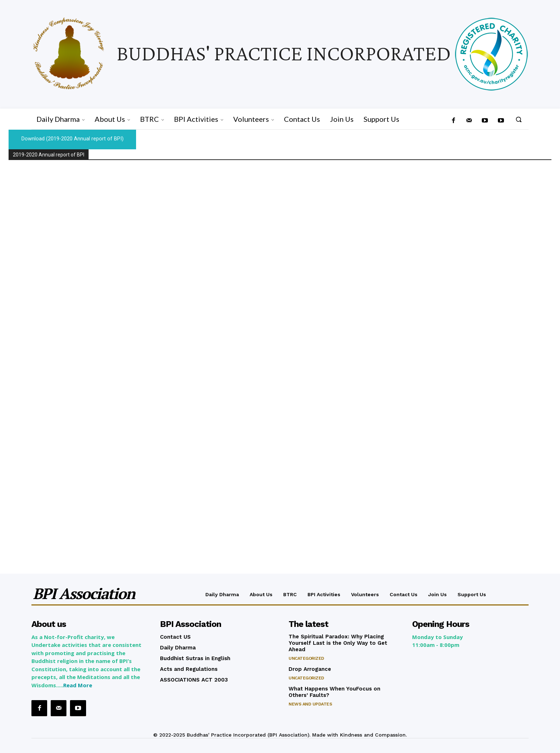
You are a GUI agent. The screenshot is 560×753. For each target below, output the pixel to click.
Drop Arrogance (310, 669)
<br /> (280, 362)
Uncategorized (306, 659)
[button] (519, 119)
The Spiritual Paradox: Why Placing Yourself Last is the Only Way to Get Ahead (338, 643)
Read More (78, 685)
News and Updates (310, 704)
